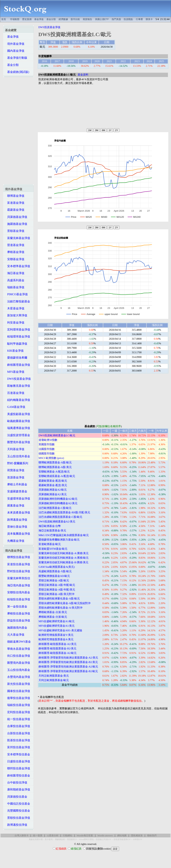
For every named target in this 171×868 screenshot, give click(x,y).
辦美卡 (149, 19)
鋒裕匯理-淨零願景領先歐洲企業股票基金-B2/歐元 (68, 671)
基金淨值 (39, 19)
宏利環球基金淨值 (18, 330)
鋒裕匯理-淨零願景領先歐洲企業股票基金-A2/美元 (68, 658)
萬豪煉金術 (60, 839)
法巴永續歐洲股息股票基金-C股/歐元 (60, 517)
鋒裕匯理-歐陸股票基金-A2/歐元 (58, 653)
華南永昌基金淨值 (18, 649)
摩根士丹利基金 (16, 484)
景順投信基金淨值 (18, 818)
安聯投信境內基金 (18, 592)
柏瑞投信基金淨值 (18, 599)
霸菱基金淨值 (15, 210)
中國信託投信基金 (18, 804)
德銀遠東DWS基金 (18, 642)
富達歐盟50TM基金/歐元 (53, 549)
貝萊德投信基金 (16, 797)
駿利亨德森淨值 (16, 344)
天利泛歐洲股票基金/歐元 (54, 680)
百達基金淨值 (15, 393)
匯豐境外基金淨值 (18, 442)
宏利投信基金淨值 (18, 712)
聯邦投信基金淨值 (18, 768)
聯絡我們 (152, 836)
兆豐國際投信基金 (18, 811)
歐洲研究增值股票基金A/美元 (56, 639)
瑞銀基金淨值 (15, 287)
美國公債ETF (102, 19)
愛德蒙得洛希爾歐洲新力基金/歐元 (59, 540)
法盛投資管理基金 (18, 435)
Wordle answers (105, 836)
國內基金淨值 (15, 51)
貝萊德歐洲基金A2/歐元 (53, 490)
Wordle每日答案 (85, 836)
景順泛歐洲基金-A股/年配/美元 (57, 590)
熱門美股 (116, 19)
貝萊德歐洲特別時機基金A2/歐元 (58, 499)
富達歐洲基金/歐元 (50, 544)
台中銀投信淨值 (16, 783)
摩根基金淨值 (15, 252)
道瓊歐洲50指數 (48, 440)
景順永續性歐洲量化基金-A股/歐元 (59, 599)
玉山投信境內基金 (18, 670)
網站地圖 (122, 836)
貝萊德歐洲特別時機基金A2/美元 (58, 503)
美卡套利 (49, 839)
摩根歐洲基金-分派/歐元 (53, 617)
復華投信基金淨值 (18, 698)
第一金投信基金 (16, 607)
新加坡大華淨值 (16, 315)
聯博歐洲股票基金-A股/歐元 (55, 462)
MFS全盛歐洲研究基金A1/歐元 (57, 621)
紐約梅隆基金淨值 (18, 400)
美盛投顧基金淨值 (18, 414)
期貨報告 (87, 19)
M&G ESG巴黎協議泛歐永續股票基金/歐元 (64, 535)
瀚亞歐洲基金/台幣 (50, 526)
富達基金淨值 (15, 203)
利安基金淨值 (15, 323)
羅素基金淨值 (15, 506)
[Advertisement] (111, 8)
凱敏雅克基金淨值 (18, 386)
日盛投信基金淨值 (18, 761)
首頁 (4, 19)
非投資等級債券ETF (122, 839)
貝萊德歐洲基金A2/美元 (53, 494)
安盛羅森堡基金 (16, 491)
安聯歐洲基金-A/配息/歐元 (54, 472)
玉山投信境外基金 (18, 456)
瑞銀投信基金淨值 (18, 705)
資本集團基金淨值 (18, 534)
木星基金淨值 (15, 308)
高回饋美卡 (72, 839)
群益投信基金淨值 (18, 620)
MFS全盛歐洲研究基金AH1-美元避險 (60, 630)
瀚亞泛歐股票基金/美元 (52, 531)
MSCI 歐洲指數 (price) (51, 458)
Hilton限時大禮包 (86, 839)
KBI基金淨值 (14, 351)
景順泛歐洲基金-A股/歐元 (54, 580)
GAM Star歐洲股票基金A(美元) (57, 567)
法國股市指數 (47, 449)
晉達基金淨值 (15, 245)
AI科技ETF (137, 839)
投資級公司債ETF (104, 839)
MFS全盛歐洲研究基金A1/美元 (57, 626)
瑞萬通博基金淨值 (18, 428)
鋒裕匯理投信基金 (18, 776)
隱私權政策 (137, 836)
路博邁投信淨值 (16, 825)
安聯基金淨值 (15, 259)
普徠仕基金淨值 (16, 527)
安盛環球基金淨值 (18, 499)
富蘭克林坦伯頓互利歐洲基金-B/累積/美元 (63, 562)
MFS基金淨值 (15, 372)
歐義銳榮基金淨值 (18, 421)
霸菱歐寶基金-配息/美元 (53, 485)
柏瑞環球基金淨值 (18, 337)
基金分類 (51, 19)
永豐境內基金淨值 (18, 677)
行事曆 (139, 19)
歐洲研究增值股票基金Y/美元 (56, 635)
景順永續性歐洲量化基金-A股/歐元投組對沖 (65, 603)
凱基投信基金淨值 (18, 740)
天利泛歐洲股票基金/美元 (54, 676)
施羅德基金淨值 (16, 224)
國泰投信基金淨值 (18, 691)
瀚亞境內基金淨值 (18, 585)
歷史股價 (27, 19)
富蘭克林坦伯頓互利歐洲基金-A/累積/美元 (64, 553)
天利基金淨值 (15, 449)
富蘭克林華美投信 (18, 578)
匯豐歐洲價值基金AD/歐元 (54, 576)
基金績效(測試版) (17, 72)
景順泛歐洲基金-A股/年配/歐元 (57, 585)
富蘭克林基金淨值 (18, 238)
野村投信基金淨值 (18, 571)
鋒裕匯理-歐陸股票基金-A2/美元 (58, 644)
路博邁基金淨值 (16, 520)
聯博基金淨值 (15, 196)
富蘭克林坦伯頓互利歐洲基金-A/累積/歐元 (64, 558)
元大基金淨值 (15, 635)
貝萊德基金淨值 (16, 217)
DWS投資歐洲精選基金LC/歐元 (57, 435)
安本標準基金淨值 (18, 266)
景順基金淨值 (15, 231)
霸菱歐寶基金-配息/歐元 (53, 481)
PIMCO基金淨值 (16, 294)
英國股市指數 (47, 444)
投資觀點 (128, 19)
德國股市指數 (47, 454)
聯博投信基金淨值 (18, 557)
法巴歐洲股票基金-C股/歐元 (55, 508)
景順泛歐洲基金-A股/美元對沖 (56, 594)
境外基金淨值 (15, 44)
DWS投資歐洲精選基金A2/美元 (57, 522)
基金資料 (83, 75)
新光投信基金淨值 (18, 684)
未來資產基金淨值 (18, 513)
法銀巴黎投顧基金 (18, 301)
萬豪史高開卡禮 (36, 839)
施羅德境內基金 (16, 628)
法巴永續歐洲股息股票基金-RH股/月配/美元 (64, 512)
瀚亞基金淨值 (15, 273)
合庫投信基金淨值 (18, 726)
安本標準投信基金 (18, 754)
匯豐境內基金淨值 (18, 663)
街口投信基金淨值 (18, 656)
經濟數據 (63, 19)
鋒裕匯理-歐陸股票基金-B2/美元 (57, 648)
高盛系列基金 (15, 280)
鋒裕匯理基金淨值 (18, 365)
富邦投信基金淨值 (18, 747)
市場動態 (15, 19)
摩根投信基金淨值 (18, 613)
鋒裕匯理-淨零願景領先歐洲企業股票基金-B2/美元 (68, 662)
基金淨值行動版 (16, 58)
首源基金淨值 (15, 477)
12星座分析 (53, 836)
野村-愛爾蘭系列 (17, 463)
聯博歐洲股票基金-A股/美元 (55, 467)
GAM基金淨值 (15, 407)
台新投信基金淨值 (18, 733)
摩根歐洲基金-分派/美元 (53, 612)
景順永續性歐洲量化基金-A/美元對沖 (60, 608)
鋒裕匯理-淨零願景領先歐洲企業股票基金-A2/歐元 (68, 667)
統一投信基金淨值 (18, 719)
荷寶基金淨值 (15, 470)
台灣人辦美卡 (22, 836)
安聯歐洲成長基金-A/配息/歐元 (57, 476)
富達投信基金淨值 (18, 564)
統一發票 (38, 836)
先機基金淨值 (15, 541)
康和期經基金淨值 (18, 789)
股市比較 (75, 19)
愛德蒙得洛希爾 (16, 358)
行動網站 (68, 836)
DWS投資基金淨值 (18, 379)
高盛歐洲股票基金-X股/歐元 (55, 571)
